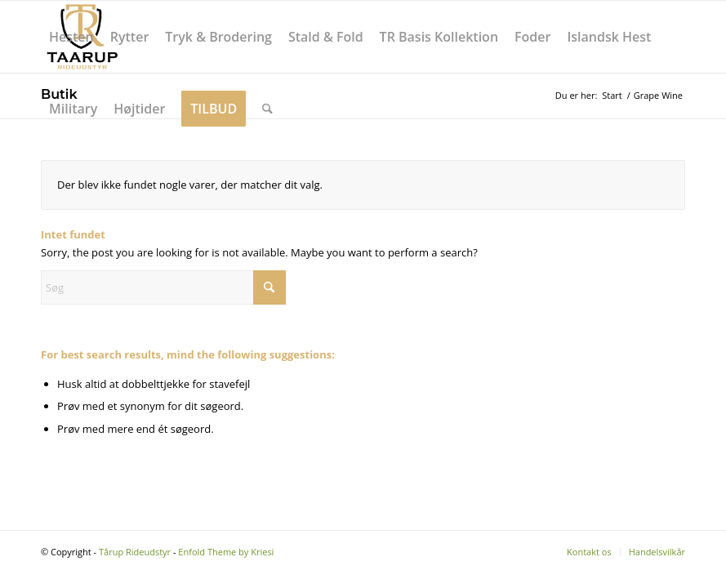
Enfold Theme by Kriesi (226, 552)
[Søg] (267, 109)
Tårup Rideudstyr (135, 552)
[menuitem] (71, 37)
